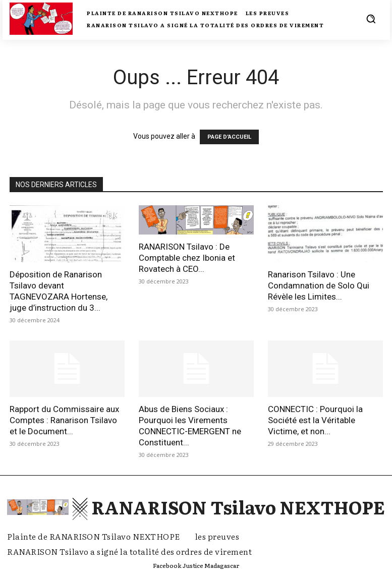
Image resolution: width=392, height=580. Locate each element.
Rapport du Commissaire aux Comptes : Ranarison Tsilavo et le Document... (64, 420)
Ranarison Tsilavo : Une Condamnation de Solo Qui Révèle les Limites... (319, 285)
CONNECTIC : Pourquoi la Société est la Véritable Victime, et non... (315, 420)
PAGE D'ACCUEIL (229, 137)
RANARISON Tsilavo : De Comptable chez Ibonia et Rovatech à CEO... (187, 258)
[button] (371, 19)
